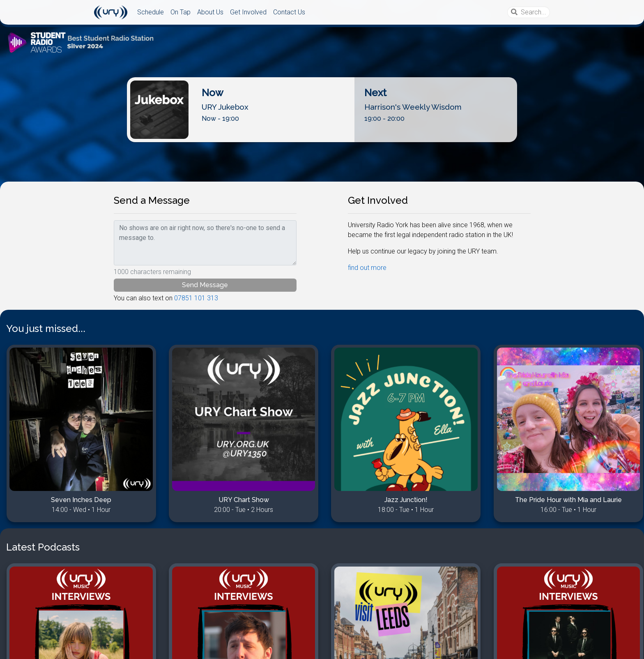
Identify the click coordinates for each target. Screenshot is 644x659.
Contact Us (289, 12)
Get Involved (248, 12)
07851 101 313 (196, 298)
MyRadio (103, 648)
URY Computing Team (600, 648)
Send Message (205, 285)
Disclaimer (27, 648)
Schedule (151, 12)
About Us (210, 12)
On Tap (181, 12)
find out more (367, 268)
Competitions (66, 648)
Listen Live (322, 135)
